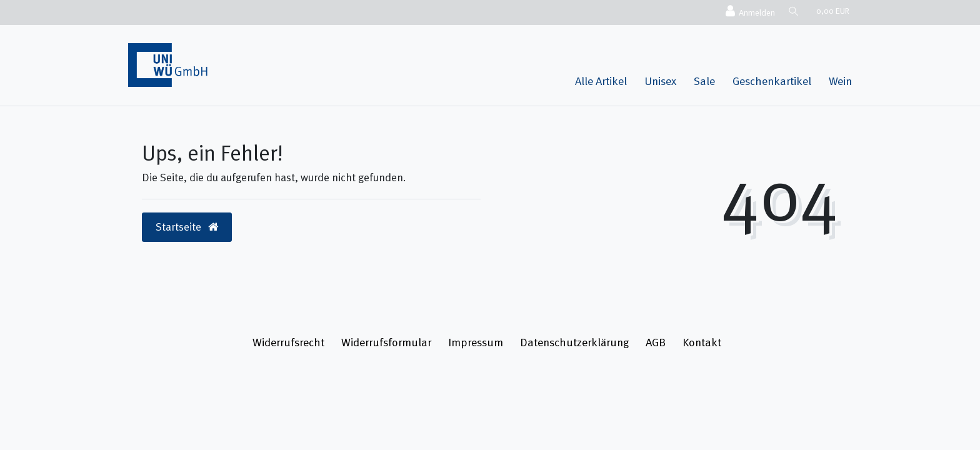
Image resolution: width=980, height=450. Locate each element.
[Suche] (792, 11)
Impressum (476, 342)
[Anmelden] (748, 12)
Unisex (660, 81)
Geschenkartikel (772, 81)
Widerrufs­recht (288, 342)
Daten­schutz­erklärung (574, 342)
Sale (704, 81)
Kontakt (702, 342)
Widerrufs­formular (386, 342)
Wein (840, 81)
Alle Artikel (601, 81)
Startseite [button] (187, 227)
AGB (656, 342)
